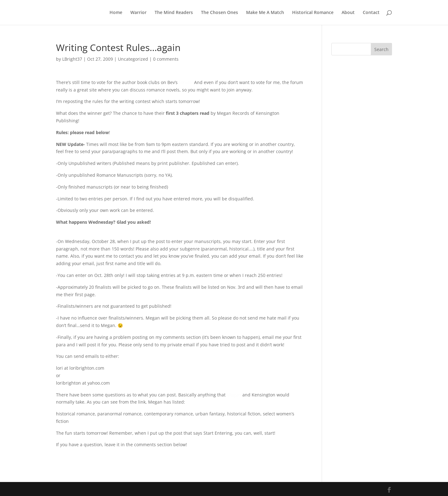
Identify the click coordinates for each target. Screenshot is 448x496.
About (348, 13)
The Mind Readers (174, 13)
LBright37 (72, 59)
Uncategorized (133, 59)
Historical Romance (313, 13)
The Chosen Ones (219, 13)
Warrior (138, 13)
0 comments (166, 59)
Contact (371, 13)
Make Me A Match (265, 13)
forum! (186, 82)
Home (116, 13)
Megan (234, 395)
